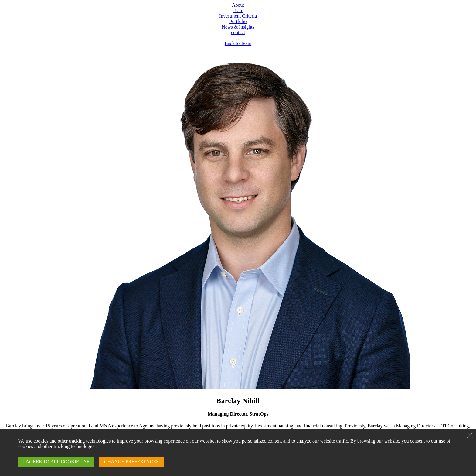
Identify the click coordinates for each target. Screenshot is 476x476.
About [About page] (238, 5)
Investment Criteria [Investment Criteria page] (238, 16)
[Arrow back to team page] (238, 43)
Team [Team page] (238, 10)
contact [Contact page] (238, 32)
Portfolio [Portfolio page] (238, 21)
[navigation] (238, 39)
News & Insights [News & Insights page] (238, 27)
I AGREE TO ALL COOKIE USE (56, 462)
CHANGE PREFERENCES (131, 462)
